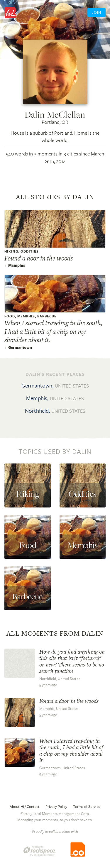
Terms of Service (87, 806)
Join (97, 12)
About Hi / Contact (25, 806)
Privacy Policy (56, 806)
